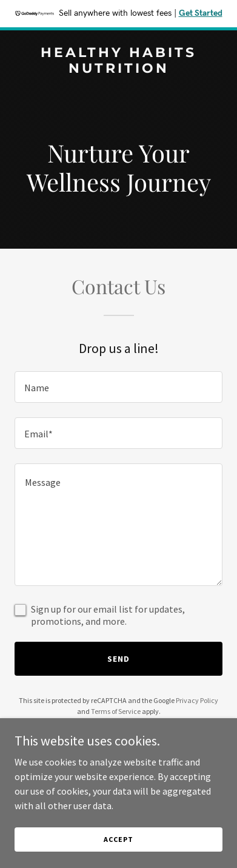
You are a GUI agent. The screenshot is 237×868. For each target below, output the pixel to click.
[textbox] (118, 387)
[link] (118, 69)
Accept (118, 839)
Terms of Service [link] (116, 711)
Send (118, 659)
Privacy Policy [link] (197, 700)
